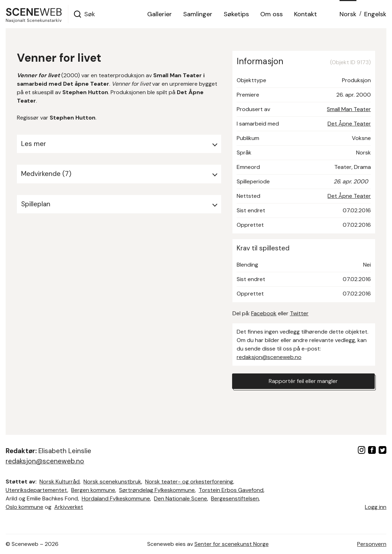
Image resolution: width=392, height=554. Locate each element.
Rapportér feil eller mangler (303, 381)
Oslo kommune (24, 507)
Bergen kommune (93, 490)
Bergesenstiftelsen (235, 498)
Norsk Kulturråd (60, 482)
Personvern (372, 544)
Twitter (299, 313)
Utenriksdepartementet (36, 490)
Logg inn (376, 507)
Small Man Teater (349, 109)
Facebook (264, 313)
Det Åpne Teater (349, 124)
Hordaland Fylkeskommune (116, 498)
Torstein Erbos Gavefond (231, 490)
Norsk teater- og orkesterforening (189, 482)
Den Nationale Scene (181, 498)
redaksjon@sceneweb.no (269, 357)
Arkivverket (69, 507)
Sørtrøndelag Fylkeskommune (157, 490)
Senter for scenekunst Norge (232, 544)
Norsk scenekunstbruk (112, 482)
